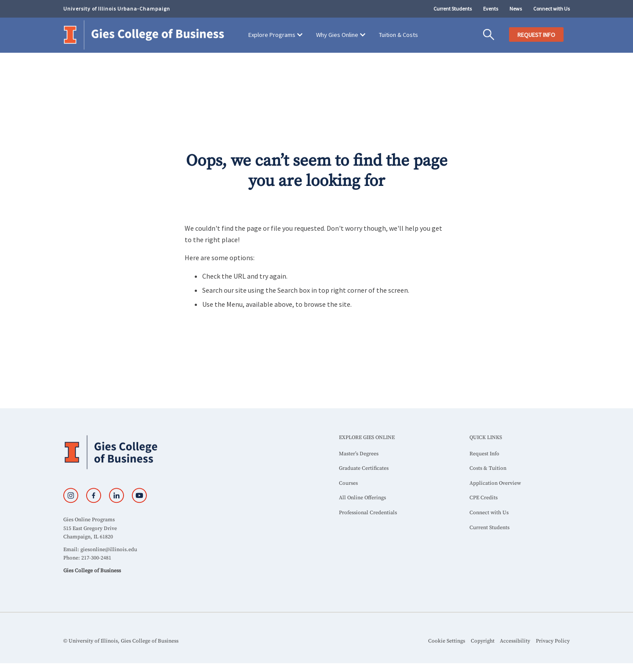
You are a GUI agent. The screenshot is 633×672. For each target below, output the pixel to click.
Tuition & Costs (398, 35)
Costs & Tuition (488, 468)
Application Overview (495, 483)
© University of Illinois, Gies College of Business (121, 641)
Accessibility (515, 641)
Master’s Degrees (359, 454)
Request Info (484, 454)
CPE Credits (484, 498)
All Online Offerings (362, 498)
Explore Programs (272, 35)
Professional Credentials (368, 513)
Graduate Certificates (364, 468)
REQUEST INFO (536, 35)
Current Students (453, 9)
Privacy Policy (553, 641)
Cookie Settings (447, 641)
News (516, 9)
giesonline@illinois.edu (109, 550)
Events (491, 9)
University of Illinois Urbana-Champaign (117, 9)
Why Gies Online (337, 35)
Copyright (483, 641)
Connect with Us (551, 9)
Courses (348, 483)
